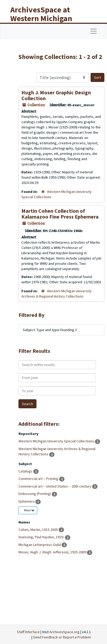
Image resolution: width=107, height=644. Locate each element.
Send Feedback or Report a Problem (62, 637)
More (29, 510)
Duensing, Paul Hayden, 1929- (42, 537)
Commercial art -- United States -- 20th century (55, 486)
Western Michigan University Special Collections (57, 441)
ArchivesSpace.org (64, 632)
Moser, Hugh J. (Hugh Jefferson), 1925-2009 (53, 552)
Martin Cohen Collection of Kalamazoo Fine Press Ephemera (60, 214)
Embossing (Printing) (35, 494)
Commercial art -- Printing (39, 479)
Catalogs (26, 471)
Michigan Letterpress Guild (40, 545)
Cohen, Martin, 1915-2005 (39, 530)
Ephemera (27, 501)
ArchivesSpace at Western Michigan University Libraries (45, 18)
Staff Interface (28, 632)
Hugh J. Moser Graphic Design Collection (56, 95)
